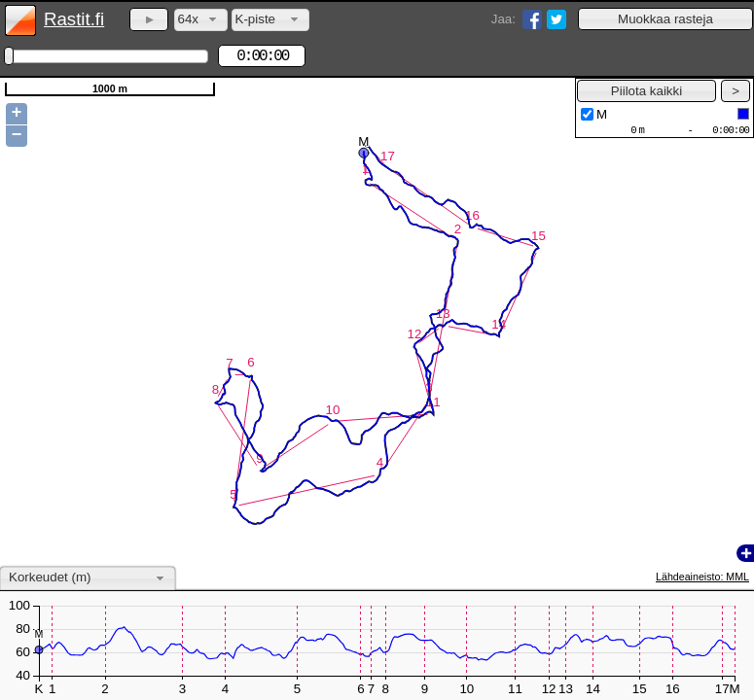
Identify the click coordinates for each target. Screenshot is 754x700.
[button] (665, 19)
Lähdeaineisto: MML (702, 577)
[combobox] (201, 20)
